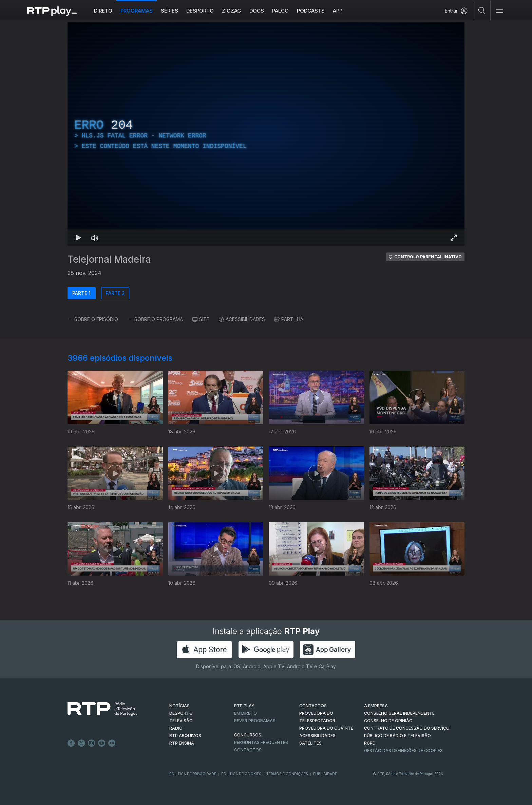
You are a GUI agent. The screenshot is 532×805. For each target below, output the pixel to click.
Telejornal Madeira (109, 259)
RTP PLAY (244, 706)
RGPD (370, 743)
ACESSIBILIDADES (242, 319)
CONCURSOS (248, 735)
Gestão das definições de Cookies (403, 751)
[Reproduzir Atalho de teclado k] (78, 238)
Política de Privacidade (193, 774)
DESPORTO (181, 713)
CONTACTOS (313, 706)
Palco (280, 11)
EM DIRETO (245, 713)
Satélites (310, 743)
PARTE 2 (115, 293)
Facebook (71, 743)
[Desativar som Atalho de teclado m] (95, 238)
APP (338, 11)
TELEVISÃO (181, 721)
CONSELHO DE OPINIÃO (388, 721)
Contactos (248, 750)
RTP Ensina (182, 743)
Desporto (200, 11)
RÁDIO (176, 728)
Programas (137, 11)
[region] (266, 134)
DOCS (257, 11)
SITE (201, 319)
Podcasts (311, 11)
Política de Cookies (241, 774)
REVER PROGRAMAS (255, 721)
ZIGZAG (232, 11)
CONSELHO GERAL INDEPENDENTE (399, 713)
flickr (112, 743)
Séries (169, 11)
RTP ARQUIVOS (185, 736)
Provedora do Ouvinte (326, 728)
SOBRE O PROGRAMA (155, 319)
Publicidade (325, 774)
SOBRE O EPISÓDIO (93, 319)
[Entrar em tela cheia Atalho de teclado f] (454, 238)
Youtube (102, 743)
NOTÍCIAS (179, 706)
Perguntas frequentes (261, 742)
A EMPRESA (376, 706)
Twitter (81, 743)
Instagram (92, 743)
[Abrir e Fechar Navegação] (499, 11)
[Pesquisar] (482, 10)
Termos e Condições (287, 774)
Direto (103, 11)
